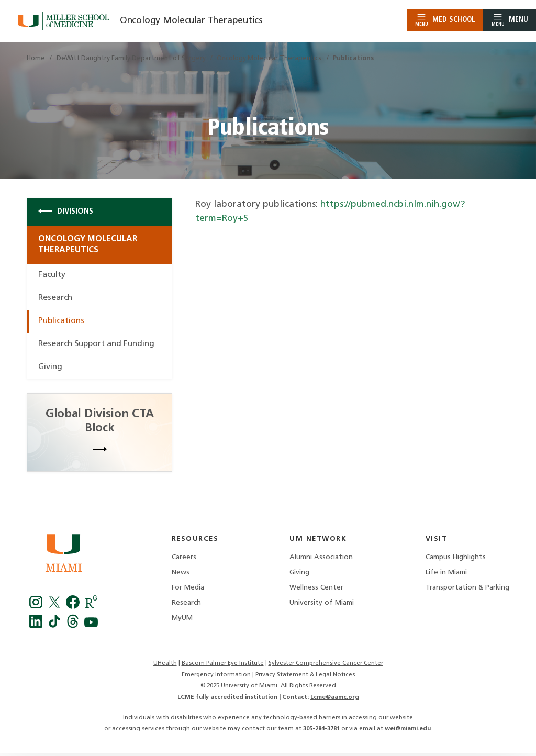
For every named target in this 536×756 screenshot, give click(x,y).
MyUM (182, 621)
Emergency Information (215, 677)
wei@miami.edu (408, 732)
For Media (188, 590)
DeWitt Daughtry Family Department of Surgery (131, 59)
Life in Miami (446, 575)
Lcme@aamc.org (335, 700)
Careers (184, 560)
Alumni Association (321, 560)
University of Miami (322, 605)
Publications (63, 323)
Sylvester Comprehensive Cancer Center (326, 666)
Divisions (66, 212)
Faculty (53, 276)
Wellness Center (316, 590)
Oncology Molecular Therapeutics (192, 21)
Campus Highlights (455, 560)
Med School (445, 20)
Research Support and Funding (99, 346)
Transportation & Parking (467, 590)
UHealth (165, 666)
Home (36, 59)
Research (56, 300)
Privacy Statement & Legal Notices (305, 677)
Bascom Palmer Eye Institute (222, 666)
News (181, 575)
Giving (51, 370)
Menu (510, 20)
